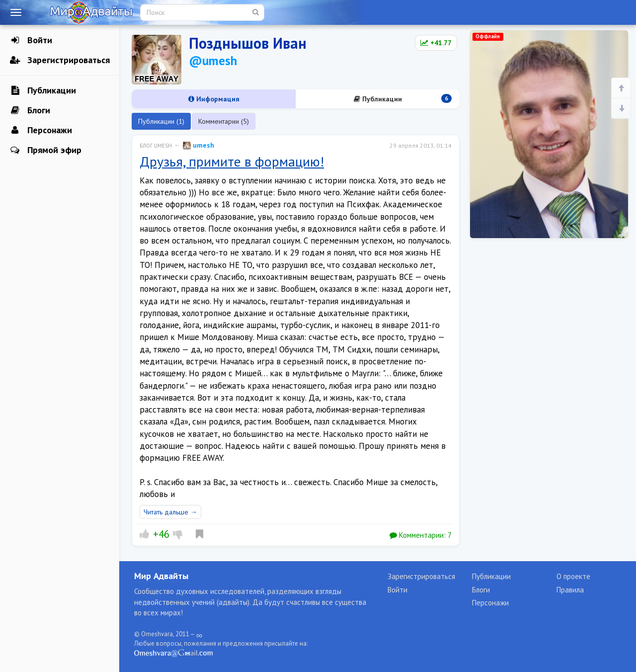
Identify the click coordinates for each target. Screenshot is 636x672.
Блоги (30, 110)
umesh (199, 145)
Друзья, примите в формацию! (232, 161)
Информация (214, 99)
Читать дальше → (170, 512)
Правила (570, 590)
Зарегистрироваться (60, 60)
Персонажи (41, 130)
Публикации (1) (161, 121)
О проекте (573, 576)
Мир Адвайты (161, 576)
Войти (31, 40)
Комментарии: (421, 535)
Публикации (43, 90)
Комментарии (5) (224, 121)
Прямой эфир (46, 150)
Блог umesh (156, 146)
